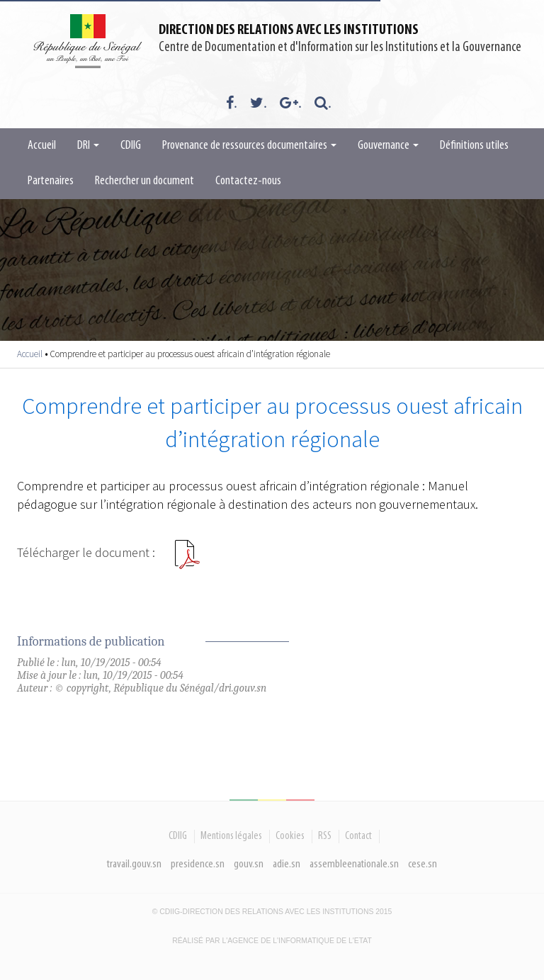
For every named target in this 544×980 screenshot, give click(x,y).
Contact (358, 836)
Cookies (290, 836)
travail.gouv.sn (134, 864)
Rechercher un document (144, 181)
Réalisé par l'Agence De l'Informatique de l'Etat (272, 941)
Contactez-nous (248, 181)
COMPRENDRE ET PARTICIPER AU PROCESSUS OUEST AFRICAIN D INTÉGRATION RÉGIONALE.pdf (187, 560)
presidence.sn (198, 864)
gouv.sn (249, 864)
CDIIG (131, 146)
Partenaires (51, 181)
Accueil (42, 146)
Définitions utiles (474, 146)
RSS (325, 836)
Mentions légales (231, 836)
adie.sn (287, 864)
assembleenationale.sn (354, 864)
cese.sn (423, 864)
